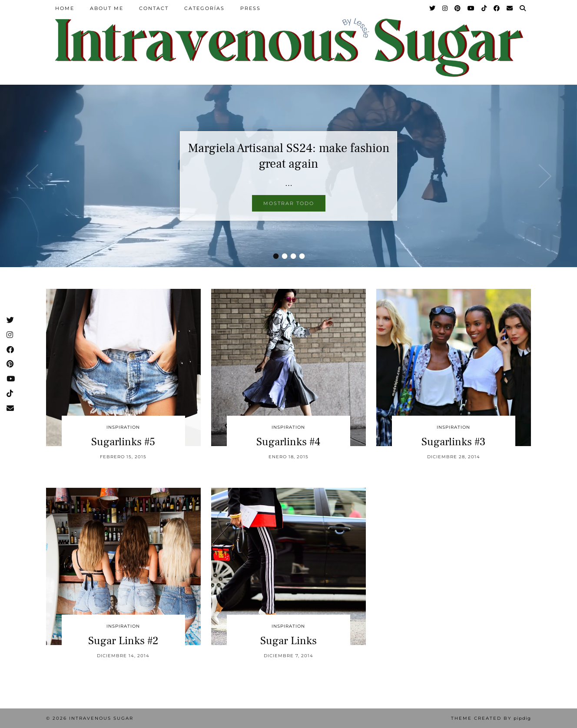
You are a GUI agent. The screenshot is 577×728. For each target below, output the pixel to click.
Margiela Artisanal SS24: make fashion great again (289, 156)
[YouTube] (471, 8)
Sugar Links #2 (123, 641)
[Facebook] (497, 8)
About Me (107, 8)
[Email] (510, 8)
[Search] (523, 8)
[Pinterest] (458, 8)
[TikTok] (484, 8)
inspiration (123, 427)
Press (250, 8)
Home (65, 8)
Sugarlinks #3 (454, 442)
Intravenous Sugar (101, 718)
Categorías (204, 8)
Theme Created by (491, 718)
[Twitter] (433, 8)
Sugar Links (288, 641)
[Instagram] (445, 8)
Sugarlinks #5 (123, 442)
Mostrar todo (289, 203)
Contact (154, 8)
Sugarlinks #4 (288, 442)
